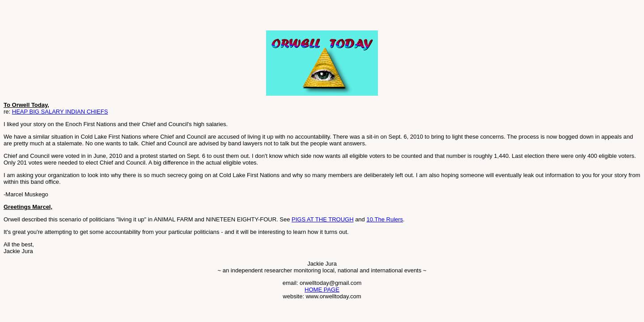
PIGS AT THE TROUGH (322, 219)
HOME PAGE (322, 290)
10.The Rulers (385, 219)
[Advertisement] (108, 17)
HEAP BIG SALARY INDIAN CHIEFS (60, 112)
